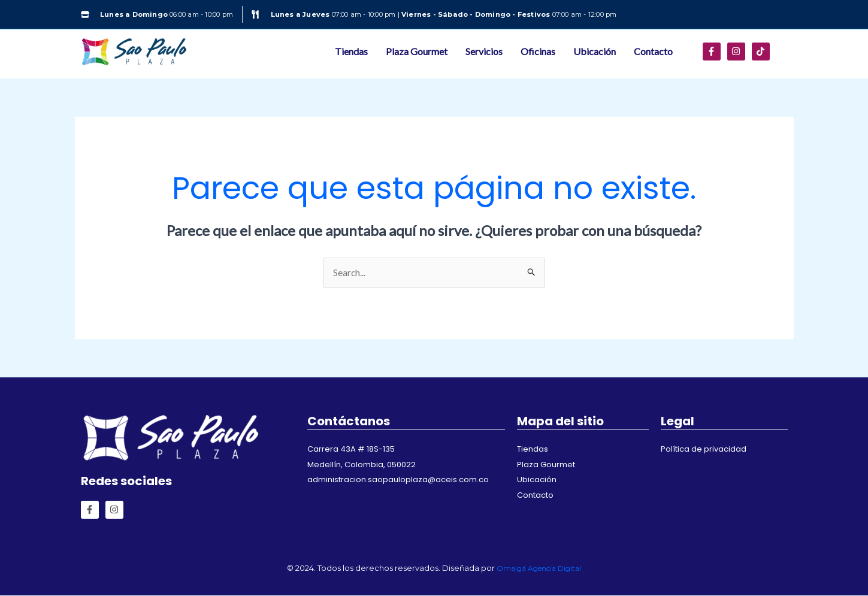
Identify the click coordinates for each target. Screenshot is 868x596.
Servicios (484, 51)
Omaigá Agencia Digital (539, 568)
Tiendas (351, 51)
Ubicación (595, 51)
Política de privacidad (704, 450)
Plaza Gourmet (417, 51)
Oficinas (538, 51)
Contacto (653, 51)
